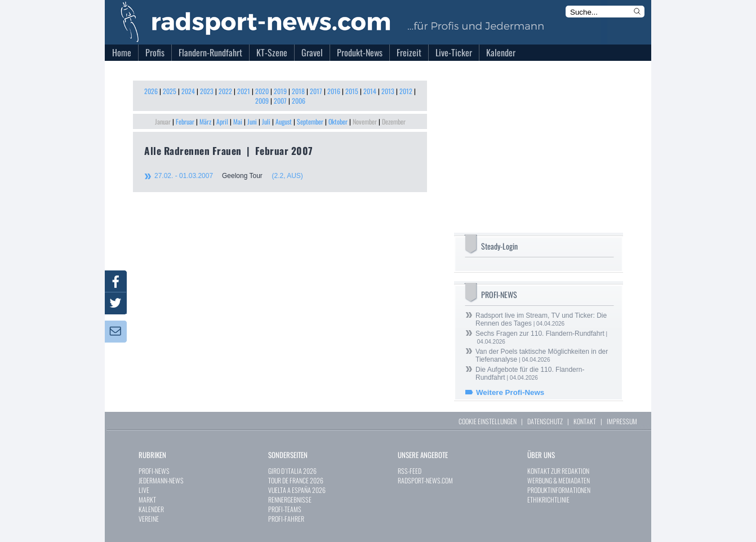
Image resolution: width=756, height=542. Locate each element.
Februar (185, 121)
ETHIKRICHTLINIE (548, 499)
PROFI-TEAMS (285, 509)
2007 (280, 101)
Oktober (338, 121)
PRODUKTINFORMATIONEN (559, 490)
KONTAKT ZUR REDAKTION (558, 471)
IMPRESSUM (622, 421)
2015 (352, 91)
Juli (266, 121)
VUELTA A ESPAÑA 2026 (297, 490)
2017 (316, 91)
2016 (334, 91)
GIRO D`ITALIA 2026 (292, 471)
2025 (170, 91)
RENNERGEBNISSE (290, 499)
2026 (151, 91)
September (310, 121)
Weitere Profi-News (510, 392)
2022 (225, 91)
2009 (262, 101)
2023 (207, 91)
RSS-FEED (410, 471)
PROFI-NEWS (154, 471)
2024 (188, 91)
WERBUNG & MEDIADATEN (559, 480)
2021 (244, 91)
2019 (280, 91)
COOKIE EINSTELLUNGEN (488, 421)
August (284, 121)
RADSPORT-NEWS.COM (425, 480)
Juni (252, 121)
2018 (298, 91)
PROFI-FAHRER (286, 519)
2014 (370, 91)
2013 (388, 91)
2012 (406, 91)
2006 (299, 101)
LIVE (144, 490)
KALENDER (151, 509)
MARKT (147, 499)
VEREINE (149, 519)
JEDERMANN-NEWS (161, 480)
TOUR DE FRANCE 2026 (296, 480)
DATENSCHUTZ (545, 421)
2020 (262, 91)
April (222, 121)
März (205, 121)
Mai (238, 121)
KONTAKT (585, 421)
